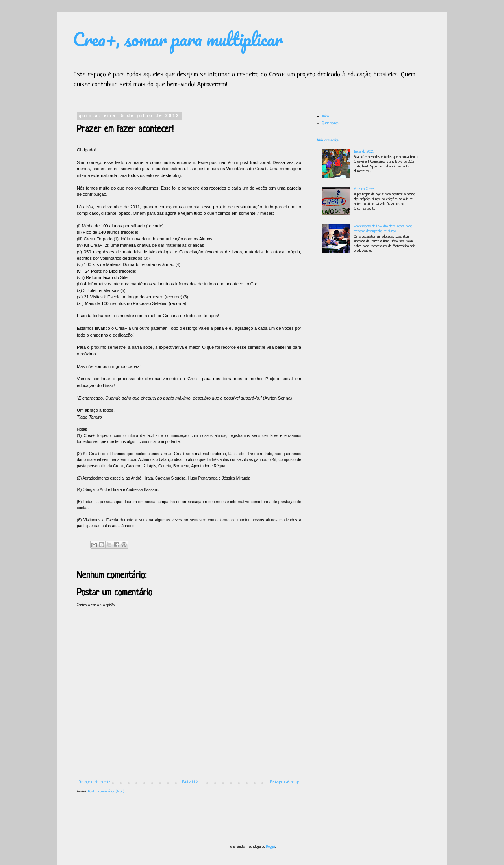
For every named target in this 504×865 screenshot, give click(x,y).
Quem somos (330, 123)
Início (325, 116)
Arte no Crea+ (364, 189)
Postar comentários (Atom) (106, 792)
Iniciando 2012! (364, 152)
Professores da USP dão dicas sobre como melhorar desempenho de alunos (383, 229)
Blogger (271, 847)
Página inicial (190, 782)
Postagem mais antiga (285, 782)
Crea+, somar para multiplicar (178, 39)
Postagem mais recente (94, 782)
